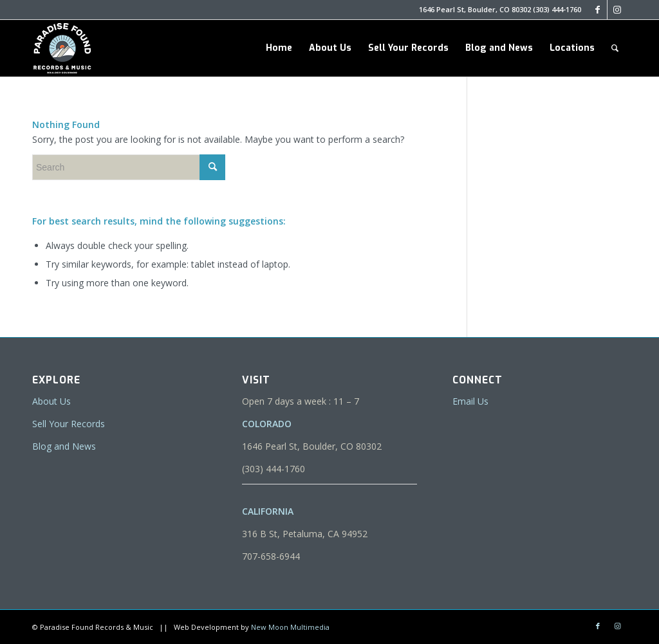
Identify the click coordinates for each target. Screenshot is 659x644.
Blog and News (64, 446)
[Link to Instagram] (617, 10)
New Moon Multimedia (290, 627)
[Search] (615, 48)
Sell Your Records (69, 424)
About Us (51, 401)
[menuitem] (279, 48)
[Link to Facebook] (598, 10)
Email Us (470, 401)
